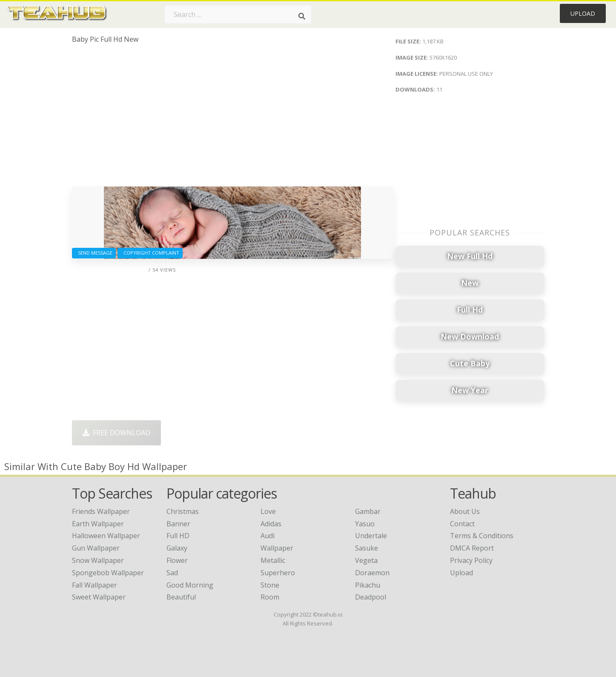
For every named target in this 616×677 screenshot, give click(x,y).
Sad (172, 573)
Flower (177, 560)
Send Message (94, 253)
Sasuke (367, 548)
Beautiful (181, 597)
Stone (270, 585)
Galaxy (177, 548)
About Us (465, 511)
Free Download (116, 433)
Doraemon (372, 573)
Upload (583, 13)
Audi (268, 536)
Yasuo (365, 524)
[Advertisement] (233, 118)
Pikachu (368, 585)
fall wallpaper (95, 585)
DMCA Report (472, 548)
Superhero (278, 573)
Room (270, 597)
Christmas (183, 511)
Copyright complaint (150, 253)
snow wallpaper (98, 560)
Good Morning (190, 585)
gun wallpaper (96, 548)
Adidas (271, 524)
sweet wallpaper (99, 597)
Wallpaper (277, 548)
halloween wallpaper (106, 536)
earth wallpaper (98, 524)
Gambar (368, 511)
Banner (178, 524)
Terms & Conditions (482, 536)
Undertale (371, 536)
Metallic (273, 560)
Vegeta (366, 560)
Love (268, 511)
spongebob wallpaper (108, 573)
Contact (462, 524)
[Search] (302, 16)
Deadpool (371, 597)
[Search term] (238, 14)
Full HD (178, 536)
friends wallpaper (101, 511)
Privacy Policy (471, 560)
